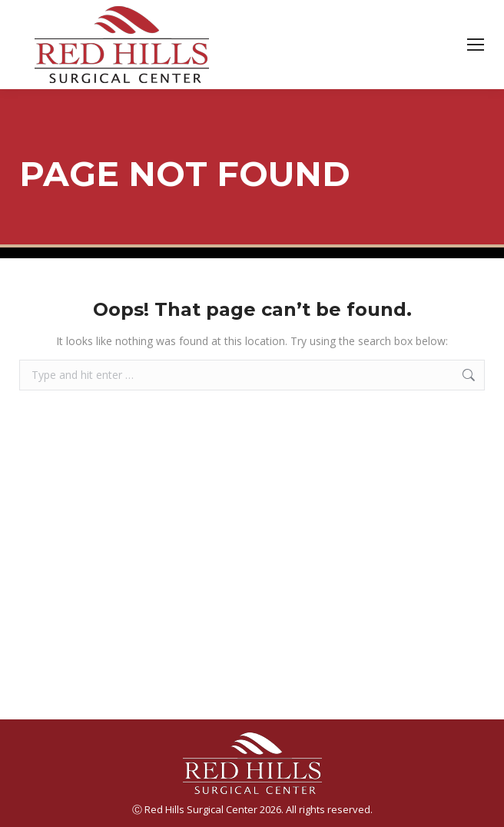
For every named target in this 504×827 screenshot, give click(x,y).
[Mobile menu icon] (476, 45)
